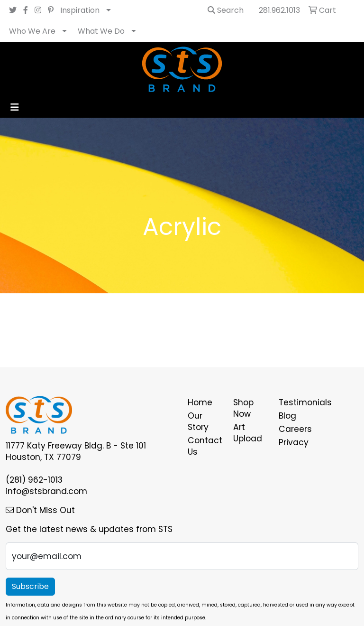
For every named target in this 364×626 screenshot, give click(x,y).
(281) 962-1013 (34, 480)
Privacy (294, 442)
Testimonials (296, 402)
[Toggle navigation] (15, 107)
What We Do (101, 31)
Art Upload (248, 433)
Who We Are (32, 31)
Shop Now (243, 408)
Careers (295, 429)
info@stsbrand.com (46, 491)
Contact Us (205, 446)
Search (226, 10)
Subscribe (30, 586)
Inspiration (80, 10)
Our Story (198, 421)
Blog (287, 416)
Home (200, 402)
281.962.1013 (279, 10)
